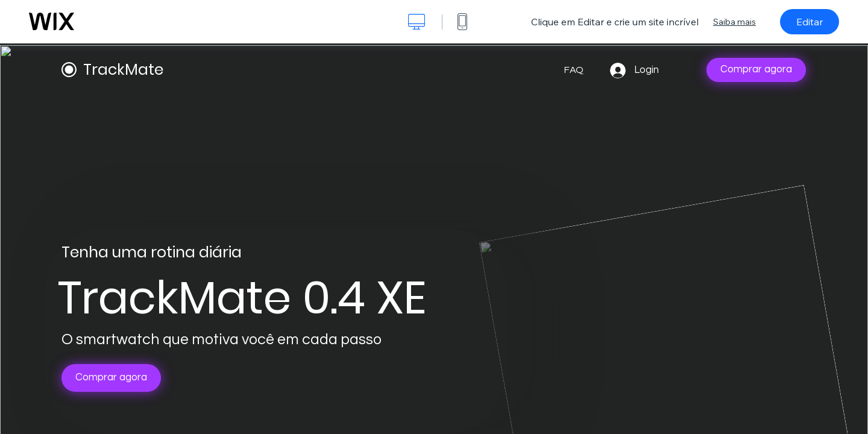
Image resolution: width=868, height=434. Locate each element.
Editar (810, 22)
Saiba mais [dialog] (734, 22)
